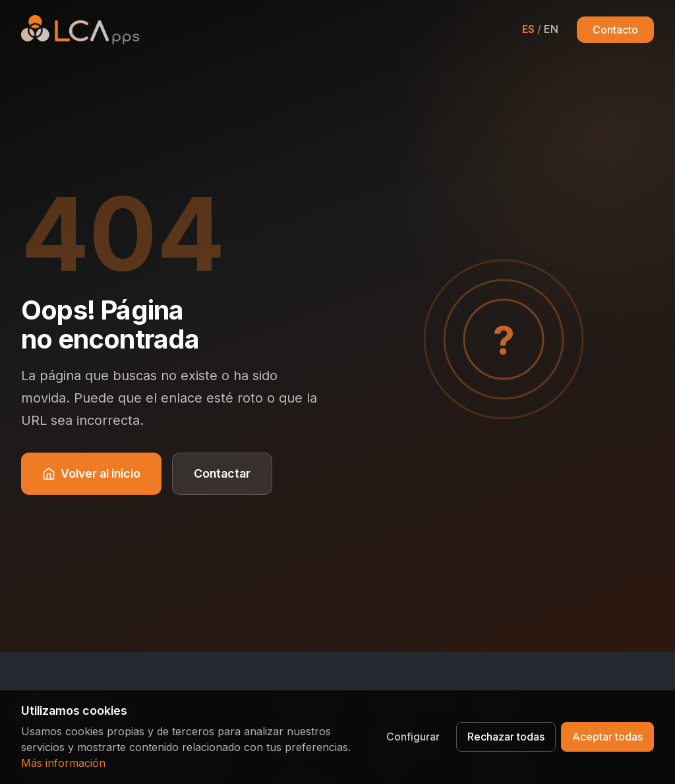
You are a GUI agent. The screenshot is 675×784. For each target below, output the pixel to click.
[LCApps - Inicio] (80, 30)
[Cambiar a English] (540, 29)
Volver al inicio (91, 473)
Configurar (413, 737)
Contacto (615, 30)
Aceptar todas (607, 737)
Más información (63, 763)
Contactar (222, 473)
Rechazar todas (506, 737)
